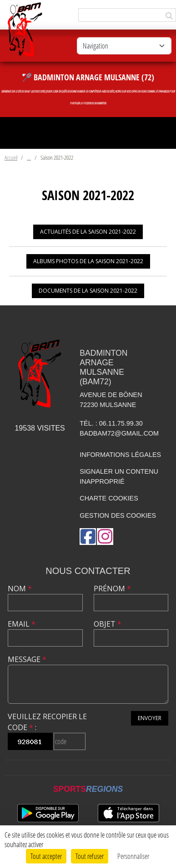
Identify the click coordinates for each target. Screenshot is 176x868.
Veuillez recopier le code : (47, 722)
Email (22, 624)
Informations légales (120, 455)
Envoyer (150, 718)
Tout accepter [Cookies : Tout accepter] (46, 856)
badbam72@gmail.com (119, 433)
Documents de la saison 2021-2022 (88, 291)
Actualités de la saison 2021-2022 (88, 232)
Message (27, 659)
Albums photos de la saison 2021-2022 (88, 261)
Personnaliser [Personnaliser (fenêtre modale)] (133, 856)
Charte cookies (109, 498)
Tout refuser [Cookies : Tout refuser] (90, 856)
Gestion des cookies (118, 515)
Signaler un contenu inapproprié (119, 476)
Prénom (112, 588)
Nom (20, 588)
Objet (108, 624)
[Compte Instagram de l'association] (105, 537)
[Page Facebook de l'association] (88, 537)
